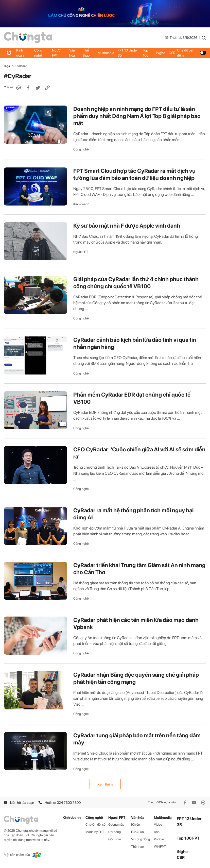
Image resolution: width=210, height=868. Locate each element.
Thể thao (86, 53)
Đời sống (115, 832)
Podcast (160, 839)
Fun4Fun (137, 832)
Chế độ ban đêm (192, 53)
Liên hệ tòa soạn (19, 803)
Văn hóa (72, 53)
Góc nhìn (115, 839)
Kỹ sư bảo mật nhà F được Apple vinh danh (127, 226)
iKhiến (136, 824)
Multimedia (106, 53)
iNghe (161, 53)
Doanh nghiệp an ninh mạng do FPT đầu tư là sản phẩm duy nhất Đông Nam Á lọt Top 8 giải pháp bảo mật (137, 116)
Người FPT (57, 53)
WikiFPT (160, 847)
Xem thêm (105, 784)
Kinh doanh (21, 53)
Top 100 (146, 53)
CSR (172, 53)
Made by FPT (95, 832)
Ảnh (157, 832)
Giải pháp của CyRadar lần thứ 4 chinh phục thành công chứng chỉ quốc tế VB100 (136, 283)
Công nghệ (38, 53)
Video (158, 824)
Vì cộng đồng (141, 839)
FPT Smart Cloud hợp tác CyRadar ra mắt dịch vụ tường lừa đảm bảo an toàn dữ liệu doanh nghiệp (134, 174)
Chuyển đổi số (95, 824)
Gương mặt (116, 824)
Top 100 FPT (188, 838)
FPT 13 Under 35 (128, 53)
